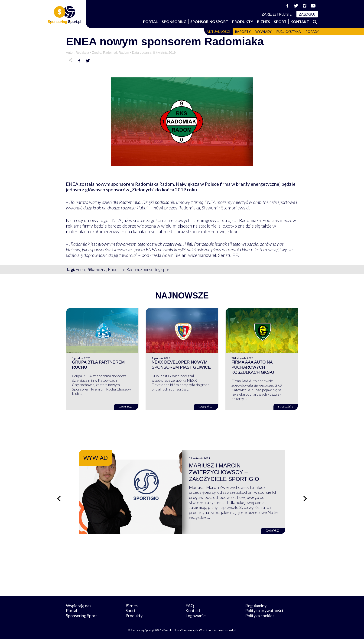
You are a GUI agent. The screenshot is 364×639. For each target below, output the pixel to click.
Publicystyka (289, 31)
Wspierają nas (79, 606)
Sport (280, 22)
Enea (80, 269)
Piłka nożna (96, 269)
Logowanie (196, 616)
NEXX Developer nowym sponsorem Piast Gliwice (181, 365)
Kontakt (300, 22)
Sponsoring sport (156, 269)
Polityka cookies (260, 616)
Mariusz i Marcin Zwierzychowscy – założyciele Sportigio (224, 472)
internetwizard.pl (225, 630)
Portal (150, 22)
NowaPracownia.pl (185, 630)
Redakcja (82, 53)
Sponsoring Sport (209, 22)
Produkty (243, 22)
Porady (312, 31)
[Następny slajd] (305, 499)
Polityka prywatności (264, 610)
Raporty (243, 31)
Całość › (126, 407)
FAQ (190, 606)
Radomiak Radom (123, 269)
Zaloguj (307, 14)
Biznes (263, 22)
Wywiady (263, 31)
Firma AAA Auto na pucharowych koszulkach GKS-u (253, 367)
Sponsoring (174, 22)
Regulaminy (256, 606)
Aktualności (218, 31)
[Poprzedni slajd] (59, 499)
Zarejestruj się (277, 14)
